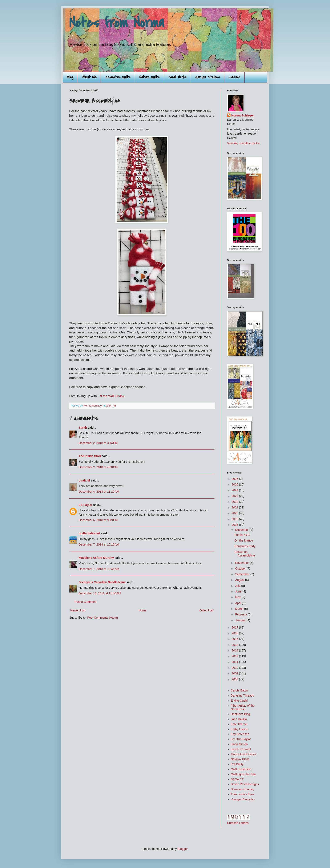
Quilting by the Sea (243, 774)
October (241, 568)
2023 (235, 496)
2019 (235, 519)
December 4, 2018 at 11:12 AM (99, 492)
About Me (89, 77)
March (240, 609)
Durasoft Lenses (238, 823)
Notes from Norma (117, 23)
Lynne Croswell (241, 749)
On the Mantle (244, 540)
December (242, 530)
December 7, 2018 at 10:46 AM (99, 569)
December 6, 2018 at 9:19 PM (98, 520)
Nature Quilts (149, 77)
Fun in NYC (242, 535)
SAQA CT (237, 779)
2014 (235, 645)
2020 (235, 513)
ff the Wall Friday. (113, 396)
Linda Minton (239, 744)
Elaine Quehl (239, 701)
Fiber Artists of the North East (243, 707)
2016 (235, 633)
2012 (235, 656)
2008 (235, 679)
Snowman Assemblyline (245, 554)
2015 (235, 639)
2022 (235, 502)
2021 (235, 507)
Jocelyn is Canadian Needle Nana (102, 582)
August (240, 580)
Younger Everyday (243, 799)
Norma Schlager (243, 115)
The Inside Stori (90, 456)
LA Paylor (86, 505)
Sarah (83, 428)
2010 (235, 668)
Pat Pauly (237, 764)
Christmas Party (245, 546)
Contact (234, 77)
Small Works (177, 77)
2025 (235, 484)
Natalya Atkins (240, 759)
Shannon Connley (243, 789)
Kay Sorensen (240, 734)
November (242, 563)
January (241, 620)
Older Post (206, 610)
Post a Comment (85, 602)
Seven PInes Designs (245, 784)
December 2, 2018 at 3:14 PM (98, 443)
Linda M (84, 480)
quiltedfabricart (89, 533)
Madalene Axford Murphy (96, 558)
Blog (70, 77)
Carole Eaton (240, 690)
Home (142, 610)
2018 (235, 525)
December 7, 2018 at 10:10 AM (99, 544)
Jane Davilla (239, 719)
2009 (235, 673)
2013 (235, 650)
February (241, 614)
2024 (235, 490)
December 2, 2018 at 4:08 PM (98, 467)
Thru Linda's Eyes (243, 794)
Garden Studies (208, 77)
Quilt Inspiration (241, 769)
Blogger (183, 849)
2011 (235, 662)
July (238, 586)
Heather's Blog (240, 714)
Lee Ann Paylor (241, 739)
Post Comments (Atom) (103, 618)
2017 (235, 627)
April (238, 603)
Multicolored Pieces (244, 754)
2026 (235, 479)
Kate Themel (239, 724)
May (238, 597)
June (239, 591)
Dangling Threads (242, 695)
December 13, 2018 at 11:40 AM (100, 593)
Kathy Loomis (240, 729)
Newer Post (78, 610)
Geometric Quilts (118, 77)
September (243, 574)
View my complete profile (243, 143)
